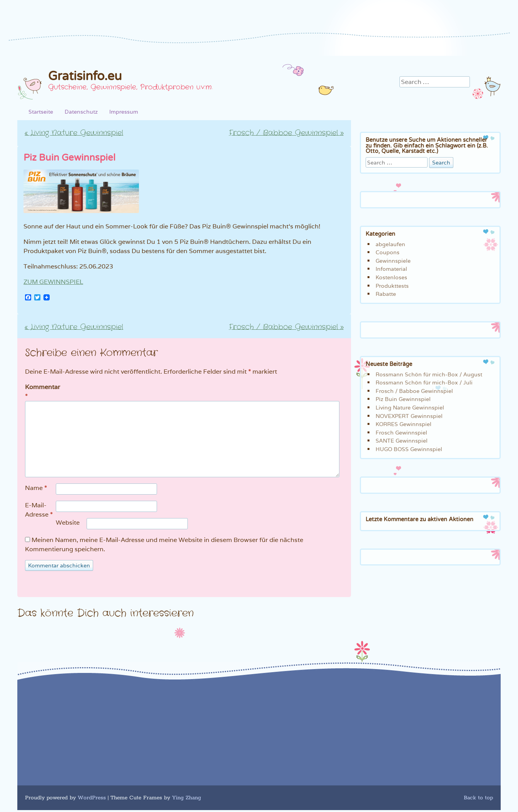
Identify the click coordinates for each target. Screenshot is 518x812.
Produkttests (392, 286)
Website (68, 523)
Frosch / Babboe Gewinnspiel (286, 133)
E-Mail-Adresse (39, 510)
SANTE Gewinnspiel (402, 440)
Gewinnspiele (393, 261)
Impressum (124, 112)
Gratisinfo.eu (85, 76)
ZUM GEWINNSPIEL (53, 282)
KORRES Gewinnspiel (404, 424)
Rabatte (386, 294)
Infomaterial (391, 269)
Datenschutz (81, 112)
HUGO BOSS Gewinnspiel (409, 449)
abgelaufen (390, 244)
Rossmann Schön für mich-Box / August (429, 374)
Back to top (478, 798)
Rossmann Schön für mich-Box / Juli (424, 382)
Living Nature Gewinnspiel (74, 133)
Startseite (41, 112)
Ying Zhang (186, 798)
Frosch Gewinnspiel (401, 432)
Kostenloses (391, 277)
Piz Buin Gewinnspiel (403, 399)
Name (36, 488)
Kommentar (41, 392)
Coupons (388, 252)
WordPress (92, 798)
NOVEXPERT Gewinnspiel (409, 416)
